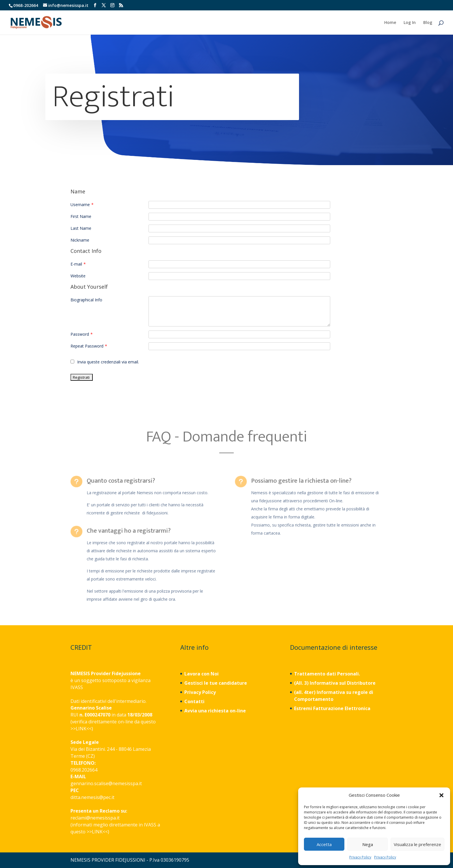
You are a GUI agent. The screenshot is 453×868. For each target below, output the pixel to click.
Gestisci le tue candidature (216, 683)
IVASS (77, 687)
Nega (368, 844)
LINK (81, 729)
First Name (81, 216)
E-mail (78, 264)
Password (82, 334)
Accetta (324, 844)
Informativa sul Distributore (342, 683)
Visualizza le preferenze (417, 844)
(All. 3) (301, 683)
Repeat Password (89, 346)
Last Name (81, 228)
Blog (428, 23)
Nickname (80, 240)
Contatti (194, 701)
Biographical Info (86, 300)
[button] (441, 795)
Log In (410, 23)
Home (390, 23)
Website (78, 276)
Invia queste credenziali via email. (105, 362)
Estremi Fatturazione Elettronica (333, 708)
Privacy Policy (360, 857)
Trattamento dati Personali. (327, 674)
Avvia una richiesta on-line (215, 711)
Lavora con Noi (202, 674)
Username (82, 205)
